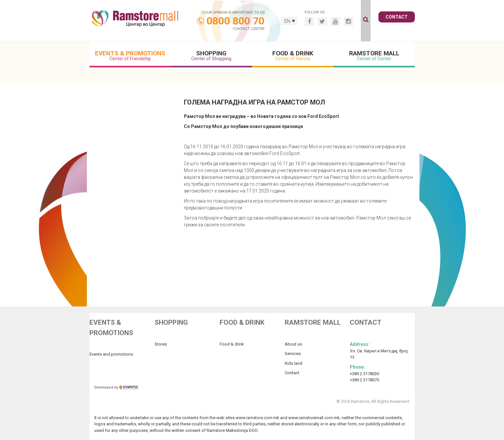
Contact (397, 17)
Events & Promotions (130, 55)
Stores (161, 344)
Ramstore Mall (374, 55)
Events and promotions (111, 354)
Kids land (293, 363)
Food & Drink (293, 55)
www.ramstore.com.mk (257, 418)
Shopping (211, 55)
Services (293, 354)
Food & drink (232, 344)
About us (293, 344)
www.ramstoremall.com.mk (314, 418)
